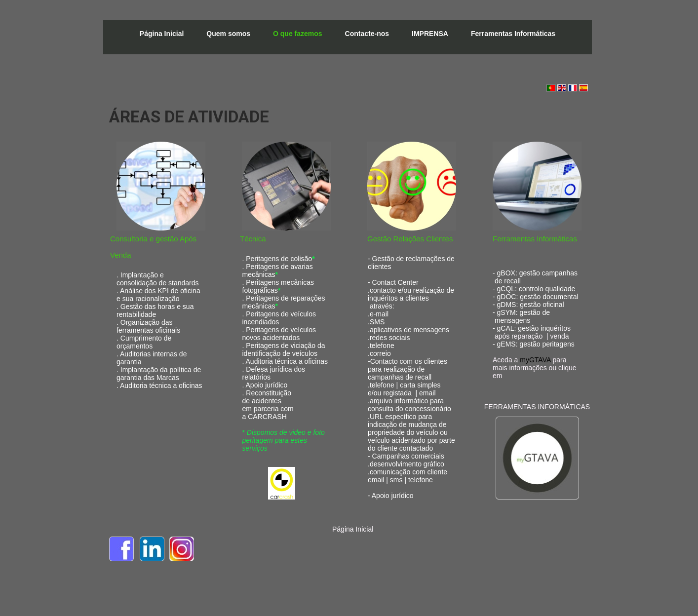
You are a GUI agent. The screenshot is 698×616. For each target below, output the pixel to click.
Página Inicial (162, 34)
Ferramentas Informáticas (513, 34)
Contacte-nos (367, 34)
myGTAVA (535, 360)
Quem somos (228, 34)
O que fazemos (298, 34)
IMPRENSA (430, 34)
